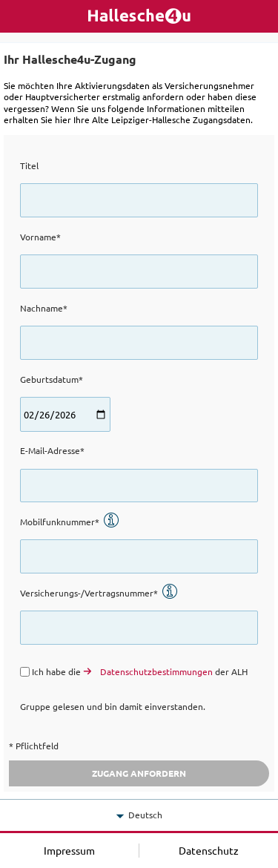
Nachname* (44, 308)
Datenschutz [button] (209, 850)
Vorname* (40, 237)
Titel (29, 165)
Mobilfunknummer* (70, 522)
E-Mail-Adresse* (52, 450)
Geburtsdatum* (52, 379)
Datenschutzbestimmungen (156, 671)
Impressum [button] (69, 850)
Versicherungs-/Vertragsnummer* (99, 593)
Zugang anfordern (139, 773)
